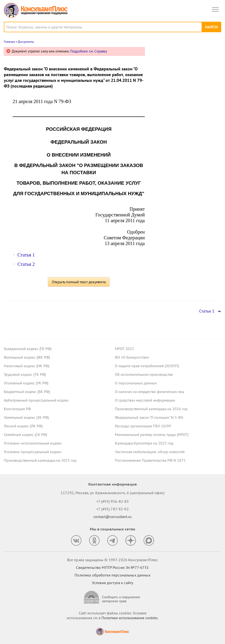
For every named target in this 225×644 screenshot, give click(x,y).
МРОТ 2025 (124, 349)
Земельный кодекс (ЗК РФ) (26, 417)
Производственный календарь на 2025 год (40, 460)
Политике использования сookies (130, 618)
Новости (171, 53)
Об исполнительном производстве (144, 374)
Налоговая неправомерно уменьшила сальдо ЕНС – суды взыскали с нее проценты (185, 75)
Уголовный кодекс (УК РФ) (26, 383)
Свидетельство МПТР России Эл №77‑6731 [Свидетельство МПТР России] (112, 567)
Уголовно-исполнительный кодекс (33, 443)
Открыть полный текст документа (79, 282)
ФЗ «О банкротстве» (132, 357)
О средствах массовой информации (145, 400)
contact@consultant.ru (112, 517)
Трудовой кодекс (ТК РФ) (25, 374)
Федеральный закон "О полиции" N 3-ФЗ (149, 417)
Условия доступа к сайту (112, 583)
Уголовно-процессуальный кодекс (33, 452)
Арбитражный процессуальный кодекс (36, 400)
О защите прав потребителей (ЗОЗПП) (147, 366)
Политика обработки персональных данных (112, 575)
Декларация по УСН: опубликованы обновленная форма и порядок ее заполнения (183, 127)
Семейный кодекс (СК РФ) (25, 435)
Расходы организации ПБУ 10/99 (143, 426)
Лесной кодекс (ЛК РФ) (23, 426)
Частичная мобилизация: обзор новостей (150, 452)
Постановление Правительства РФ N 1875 (150, 460)
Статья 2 (26, 264)
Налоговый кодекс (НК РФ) (27, 366)
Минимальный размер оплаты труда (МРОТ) (152, 435)
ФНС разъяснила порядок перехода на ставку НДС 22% (185, 150)
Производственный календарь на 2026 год (151, 409)
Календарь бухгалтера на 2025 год (144, 443)
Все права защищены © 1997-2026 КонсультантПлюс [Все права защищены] (112, 560)
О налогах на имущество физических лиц (150, 392)
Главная (9, 42)
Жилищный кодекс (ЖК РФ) (27, 357)
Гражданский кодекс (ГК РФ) (28, 349)
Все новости (164, 163)
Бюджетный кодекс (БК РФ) (27, 392)
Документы (26, 42)
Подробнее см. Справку (89, 51)
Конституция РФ (17, 409)
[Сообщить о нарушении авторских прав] (112, 597)
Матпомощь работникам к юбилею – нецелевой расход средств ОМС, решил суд (184, 101)
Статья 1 (26, 255)
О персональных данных (136, 383)
